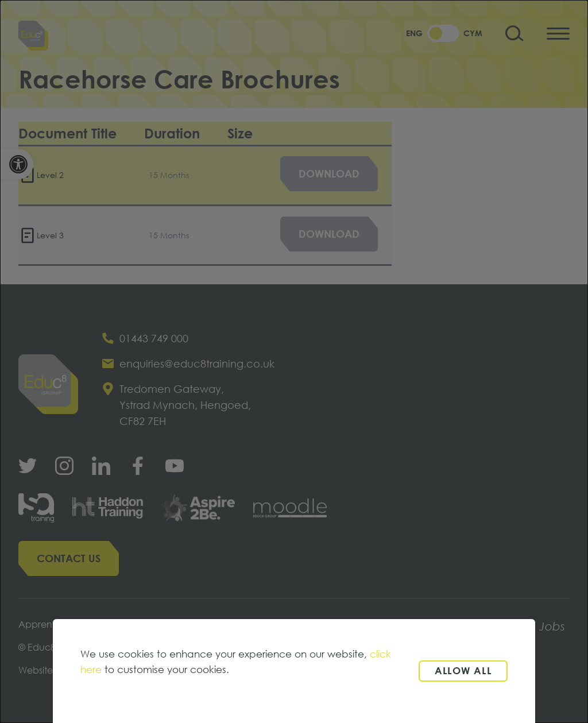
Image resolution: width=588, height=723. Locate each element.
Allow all (463, 670)
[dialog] (294, 361)
